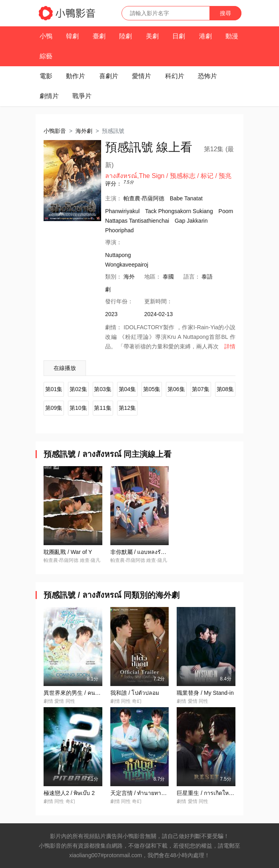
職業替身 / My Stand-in (205, 693)
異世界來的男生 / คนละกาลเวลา (84, 693)
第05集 (152, 389)
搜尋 (225, 13)
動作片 (76, 76)
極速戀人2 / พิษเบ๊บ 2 (69, 793)
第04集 (128, 389)
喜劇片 (109, 76)
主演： (114, 198)
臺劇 (99, 36)
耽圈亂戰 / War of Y (68, 552)
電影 (46, 76)
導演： (114, 242)
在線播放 (65, 368)
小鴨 (46, 36)
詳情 (230, 346)
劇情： (114, 327)
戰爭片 (82, 96)
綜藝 (46, 56)
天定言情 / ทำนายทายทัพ (141, 793)
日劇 (179, 36)
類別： (114, 277)
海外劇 (84, 131)
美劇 (152, 36)
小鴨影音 (55, 131)
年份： (119, 301)
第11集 (103, 408)
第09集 (54, 408)
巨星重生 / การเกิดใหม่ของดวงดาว (219, 793)
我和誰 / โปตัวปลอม (135, 693)
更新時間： (158, 301)
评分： (114, 184)
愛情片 (141, 76)
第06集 (176, 389)
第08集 (225, 389)
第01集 (54, 389)
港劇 (205, 36)
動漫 (232, 36)
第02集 (78, 389)
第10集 (78, 408)
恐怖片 (207, 76)
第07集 (201, 389)
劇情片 (49, 96)
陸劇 (126, 36)
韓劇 (72, 36)
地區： (153, 277)
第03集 (103, 389)
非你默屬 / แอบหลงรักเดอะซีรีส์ (149, 552)
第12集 (128, 408)
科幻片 (175, 76)
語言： (192, 277)
